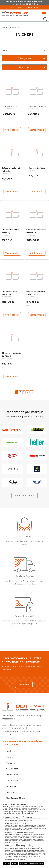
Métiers (10, 757)
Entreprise (11, 786)
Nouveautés (12, 769)
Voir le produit (12, 130)
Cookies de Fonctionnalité (26, 826)
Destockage (12, 780)
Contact (10, 792)
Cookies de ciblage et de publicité (26, 852)
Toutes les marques (25, 495)
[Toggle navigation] (45, 14)
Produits (10, 751)
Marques (10, 763)
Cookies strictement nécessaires (26, 819)
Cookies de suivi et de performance (26, 837)
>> (32, 392)
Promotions (12, 775)
